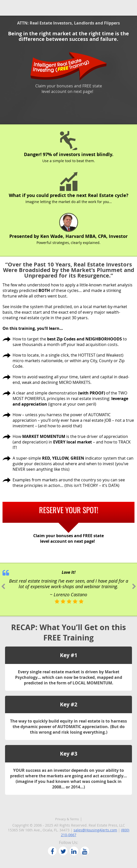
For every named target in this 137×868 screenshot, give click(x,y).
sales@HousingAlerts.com (95, 830)
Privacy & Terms (67, 819)
